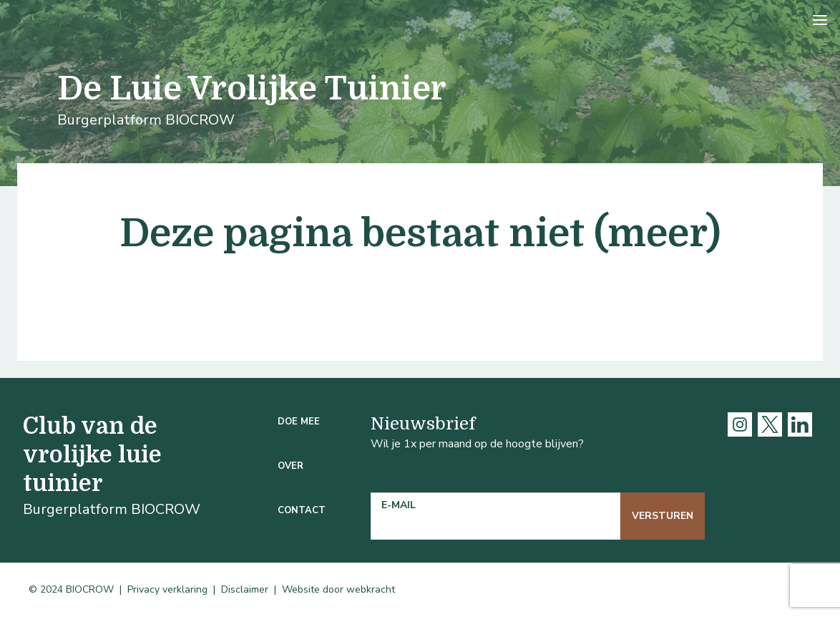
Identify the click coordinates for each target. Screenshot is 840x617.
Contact (302, 510)
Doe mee (299, 422)
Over (290, 466)
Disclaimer (245, 589)
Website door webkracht (338, 589)
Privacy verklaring (167, 589)
